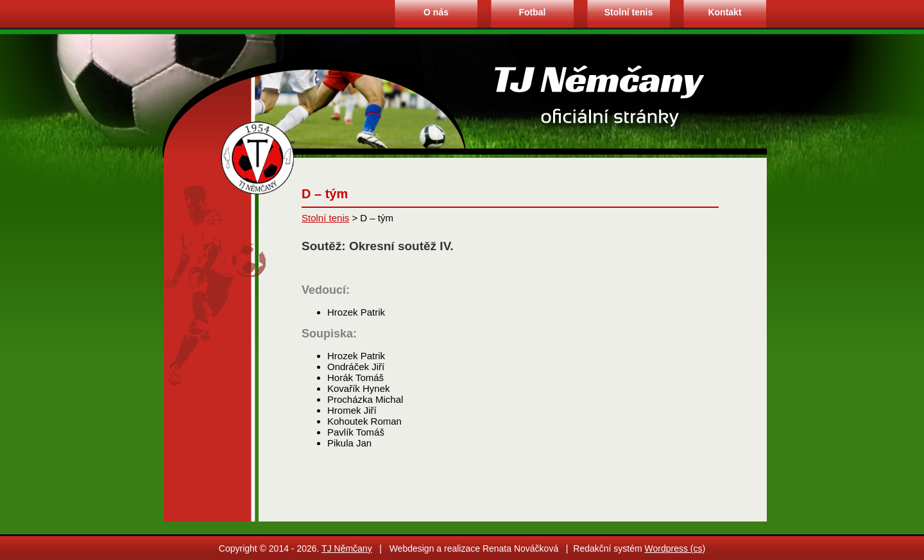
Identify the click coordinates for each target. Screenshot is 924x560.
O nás (436, 12)
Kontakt (724, 12)
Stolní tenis (629, 12)
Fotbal (533, 12)
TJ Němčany (347, 548)
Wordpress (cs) (675, 548)
